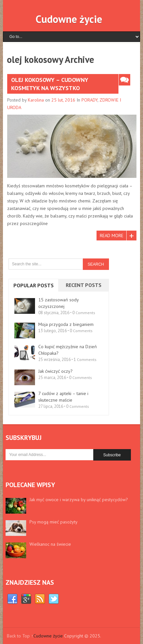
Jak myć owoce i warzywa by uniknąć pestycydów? (79, 500)
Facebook (12, 599)
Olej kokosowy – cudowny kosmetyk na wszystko (50, 84)
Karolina (36, 100)
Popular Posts (34, 285)
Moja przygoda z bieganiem (66, 324)
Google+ (26, 599)
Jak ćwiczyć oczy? (55, 371)
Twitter (54, 599)
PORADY (89, 100)
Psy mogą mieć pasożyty (54, 522)
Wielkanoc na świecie (50, 544)
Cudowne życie (69, 19)
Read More (112, 236)
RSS (40, 599)
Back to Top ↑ (20, 636)
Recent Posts (84, 285)
